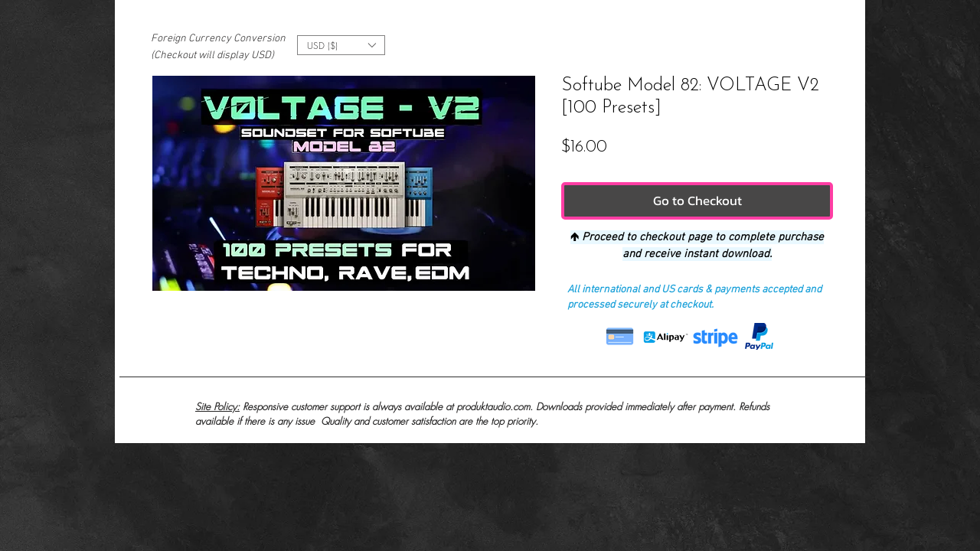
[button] (341, 45)
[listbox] (341, 45)
